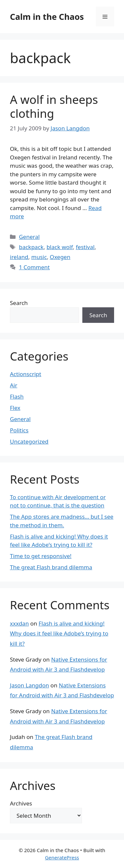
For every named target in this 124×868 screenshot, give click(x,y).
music (39, 257)
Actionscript (26, 374)
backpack (31, 247)
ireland (19, 257)
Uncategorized (29, 441)
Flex (15, 408)
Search (19, 303)
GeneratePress (62, 857)
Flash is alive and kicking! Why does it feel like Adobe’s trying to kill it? (59, 633)
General (29, 237)
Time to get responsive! (41, 556)
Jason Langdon (29, 685)
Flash (17, 396)
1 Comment (34, 267)
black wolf (60, 247)
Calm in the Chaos (47, 17)
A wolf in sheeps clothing (54, 106)
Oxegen (60, 257)
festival (85, 247)
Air (14, 385)
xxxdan (19, 623)
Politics (19, 430)
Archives (21, 803)
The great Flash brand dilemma (51, 567)
